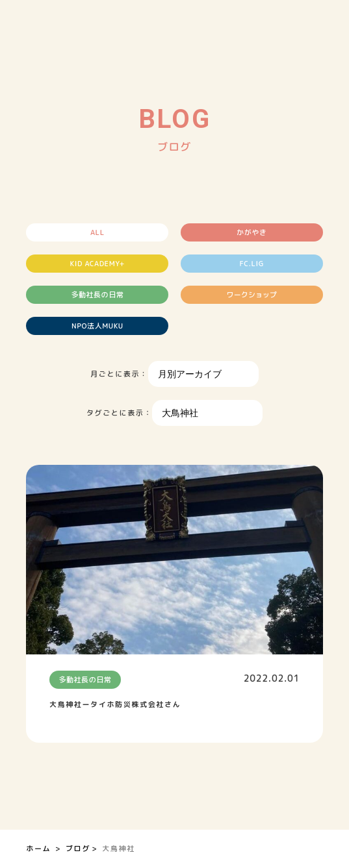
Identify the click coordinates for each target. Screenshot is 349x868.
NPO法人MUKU (97, 326)
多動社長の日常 (97, 295)
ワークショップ (252, 295)
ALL (97, 232)
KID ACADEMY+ (97, 264)
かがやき (252, 232)
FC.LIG (252, 264)
